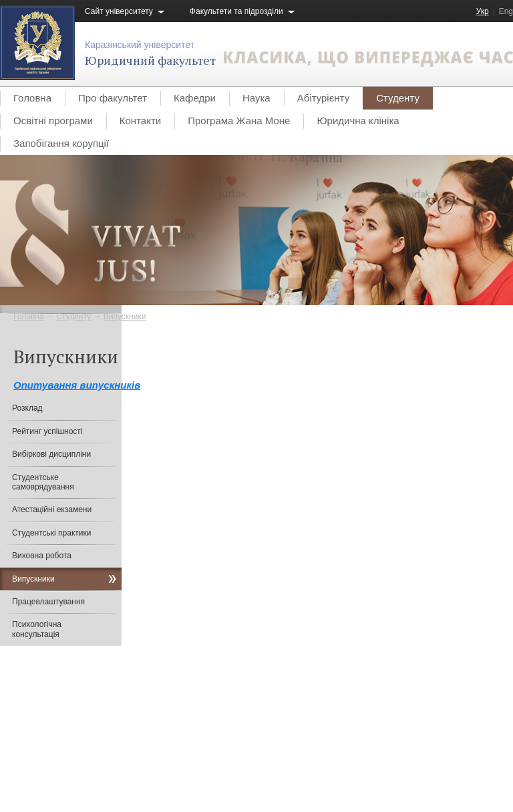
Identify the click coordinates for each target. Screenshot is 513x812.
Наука (256, 98)
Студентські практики (51, 533)
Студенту (398, 98)
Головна (32, 98)
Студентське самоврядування (43, 482)
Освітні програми (53, 121)
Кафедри (195, 98)
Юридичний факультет (150, 60)
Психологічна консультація (37, 629)
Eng (506, 11)
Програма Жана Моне (239, 121)
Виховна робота (42, 556)
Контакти (140, 121)
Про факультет (113, 98)
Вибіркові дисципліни (51, 454)
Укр (483, 11)
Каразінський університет (140, 45)
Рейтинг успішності (47, 431)
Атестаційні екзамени (52, 510)
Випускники (125, 317)
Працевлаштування (48, 602)
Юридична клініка (358, 121)
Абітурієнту (323, 98)
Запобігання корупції (61, 143)
